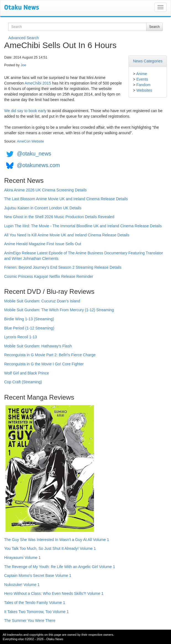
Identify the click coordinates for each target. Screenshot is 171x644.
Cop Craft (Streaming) (23, 382)
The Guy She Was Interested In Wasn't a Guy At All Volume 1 (57, 540)
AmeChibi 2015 (38, 83)
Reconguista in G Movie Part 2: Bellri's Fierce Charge (50, 355)
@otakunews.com (38, 165)
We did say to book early (25, 111)
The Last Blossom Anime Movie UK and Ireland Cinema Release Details (66, 199)
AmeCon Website (30, 141)
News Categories (148, 61)
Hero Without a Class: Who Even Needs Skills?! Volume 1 (54, 593)
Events (142, 79)
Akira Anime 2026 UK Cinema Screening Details (45, 190)
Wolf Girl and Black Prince (27, 373)
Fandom (143, 85)
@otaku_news (34, 154)
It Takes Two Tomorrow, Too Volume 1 (36, 612)
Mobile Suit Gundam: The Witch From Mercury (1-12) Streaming (59, 310)
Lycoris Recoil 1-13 (21, 337)
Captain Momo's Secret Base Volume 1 (38, 576)
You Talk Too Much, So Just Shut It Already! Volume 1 (50, 548)
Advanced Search (24, 38)
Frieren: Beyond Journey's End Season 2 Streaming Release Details (63, 267)
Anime (142, 74)
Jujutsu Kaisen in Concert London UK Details (43, 208)
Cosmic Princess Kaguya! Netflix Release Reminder (49, 276)
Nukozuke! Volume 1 (22, 585)
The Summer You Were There (30, 621)
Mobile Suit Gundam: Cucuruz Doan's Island (42, 301)
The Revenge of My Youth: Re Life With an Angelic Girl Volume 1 (60, 567)
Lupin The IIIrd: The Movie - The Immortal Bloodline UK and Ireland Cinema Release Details (83, 226)
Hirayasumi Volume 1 (22, 558)
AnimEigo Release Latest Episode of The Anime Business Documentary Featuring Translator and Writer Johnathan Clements (84, 256)
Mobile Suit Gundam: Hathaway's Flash (38, 346)
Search (154, 27)
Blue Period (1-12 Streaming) (29, 328)
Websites (144, 90)
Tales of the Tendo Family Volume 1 (35, 603)
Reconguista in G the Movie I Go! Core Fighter (44, 364)
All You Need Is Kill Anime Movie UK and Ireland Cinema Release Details (67, 235)
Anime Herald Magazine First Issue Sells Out (43, 244)
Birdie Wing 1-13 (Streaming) (29, 319)
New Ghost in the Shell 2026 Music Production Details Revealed (59, 217)
